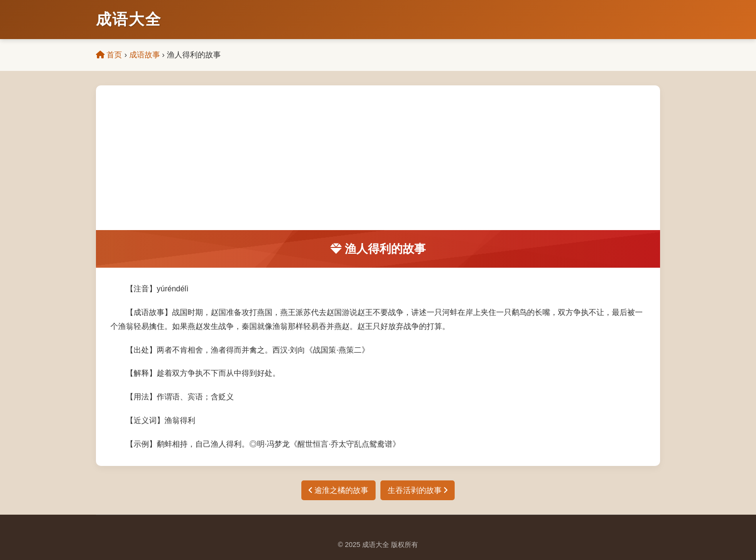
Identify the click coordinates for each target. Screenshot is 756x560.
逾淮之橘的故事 (338, 490)
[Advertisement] (378, 158)
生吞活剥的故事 (418, 490)
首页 (109, 55)
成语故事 (145, 55)
